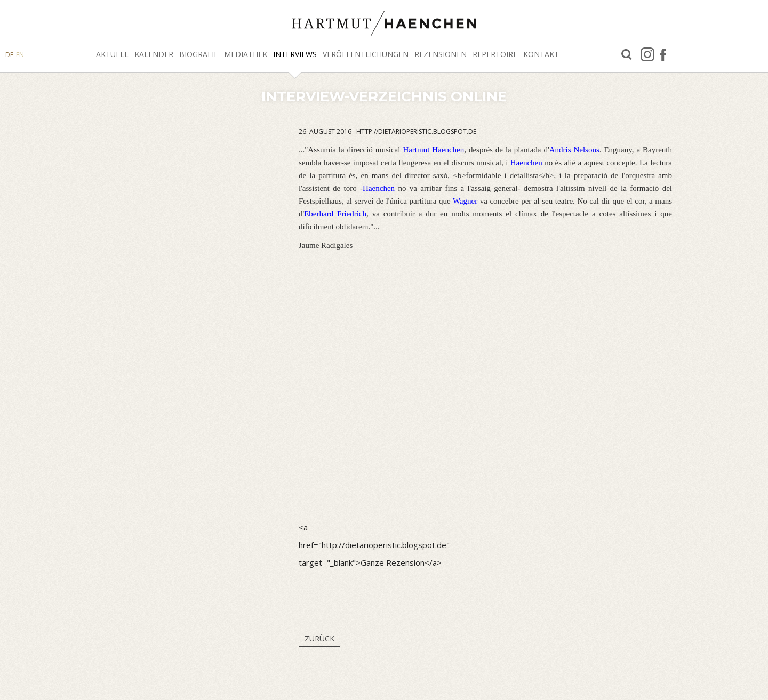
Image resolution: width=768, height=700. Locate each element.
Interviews (295, 54)
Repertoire (495, 54)
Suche (627, 55)
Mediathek (246, 54)
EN (20, 55)
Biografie (199, 54)
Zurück (319, 638)
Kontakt (541, 54)
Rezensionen (441, 54)
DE (9, 55)
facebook (663, 54)
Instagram (647, 54)
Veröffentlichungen (366, 54)
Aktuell (112, 54)
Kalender (154, 54)
